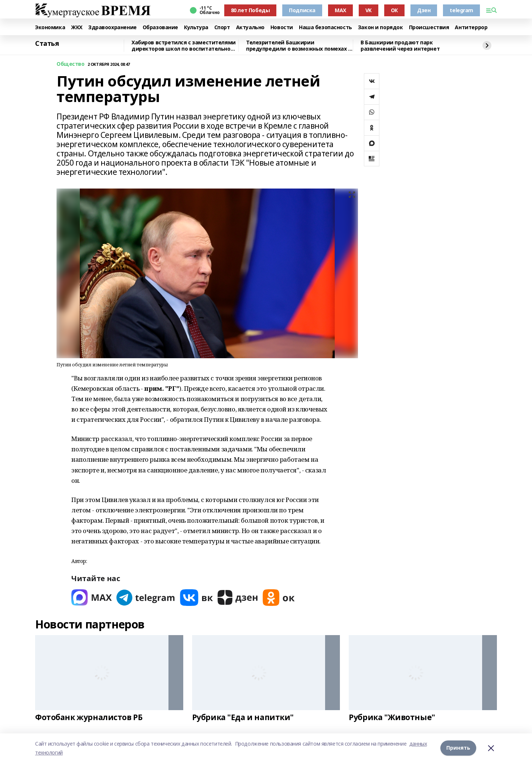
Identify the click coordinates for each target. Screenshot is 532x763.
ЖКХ (77, 28)
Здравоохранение (112, 28)
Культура (196, 28)
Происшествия (429, 28)
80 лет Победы (250, 10)
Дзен (424, 10)
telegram (461, 10)
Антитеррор (471, 28)
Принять (458, 748)
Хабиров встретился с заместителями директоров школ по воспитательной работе (184, 46)
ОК (394, 10)
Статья (47, 44)
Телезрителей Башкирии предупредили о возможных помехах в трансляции (299, 46)
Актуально (250, 28)
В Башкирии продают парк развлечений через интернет (400, 46)
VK (369, 10)
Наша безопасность (325, 28)
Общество (71, 64)
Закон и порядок (381, 28)
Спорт (222, 28)
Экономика (50, 28)
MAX (340, 10)
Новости (282, 28)
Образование (160, 28)
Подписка (302, 10)
